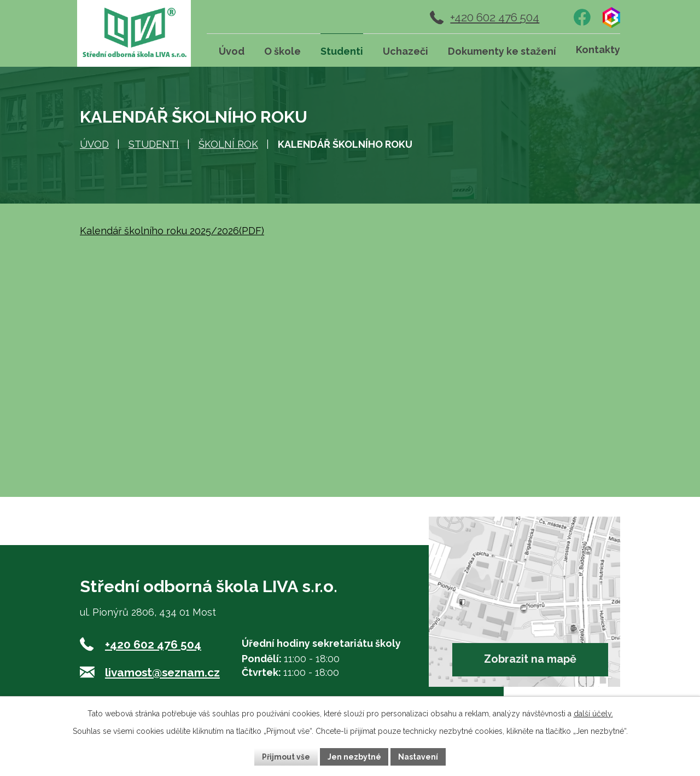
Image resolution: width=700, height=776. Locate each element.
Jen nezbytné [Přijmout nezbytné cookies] (354, 756)
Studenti (154, 144)
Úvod (94, 144)
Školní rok (228, 144)
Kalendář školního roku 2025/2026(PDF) (172, 231)
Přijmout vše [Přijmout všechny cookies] (286, 756)
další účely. (593, 714)
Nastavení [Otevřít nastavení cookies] (419, 756)
